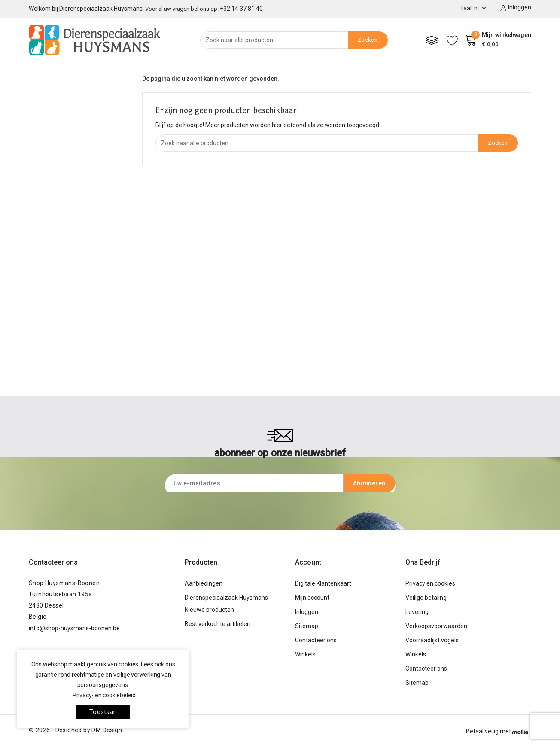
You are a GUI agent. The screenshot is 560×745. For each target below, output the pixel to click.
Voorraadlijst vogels (432, 640)
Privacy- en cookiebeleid (104, 695)
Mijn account (312, 598)
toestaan (103, 712)
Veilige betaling (426, 598)
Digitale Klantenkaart (323, 583)
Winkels (305, 654)
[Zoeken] (294, 40)
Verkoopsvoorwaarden (436, 626)
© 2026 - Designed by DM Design (75, 730)
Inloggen (307, 612)
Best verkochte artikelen (218, 624)
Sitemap (307, 626)
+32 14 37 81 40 (241, 9)
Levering (417, 612)
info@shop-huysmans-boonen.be (74, 628)
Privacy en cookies (430, 583)
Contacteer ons (53, 562)
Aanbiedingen (204, 583)
